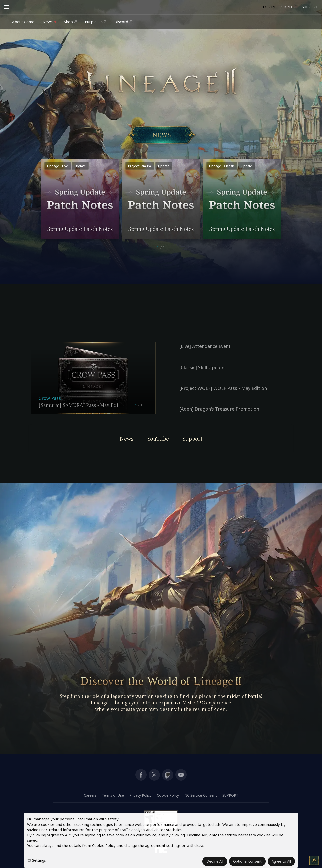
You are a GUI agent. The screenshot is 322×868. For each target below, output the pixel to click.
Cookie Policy (104, 845)
